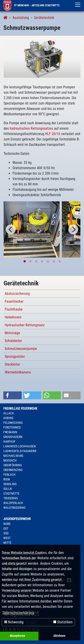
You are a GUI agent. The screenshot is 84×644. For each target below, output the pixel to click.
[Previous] (11, 229)
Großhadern (13, 437)
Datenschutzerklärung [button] (18, 613)
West (7, 538)
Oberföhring (13, 465)
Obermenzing (13, 470)
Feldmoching (13, 423)
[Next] (73, 229)
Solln (8, 489)
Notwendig (14, 622)
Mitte (7, 543)
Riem (7, 479)
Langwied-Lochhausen (20, 446)
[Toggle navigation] (78, 5)
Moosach (10, 460)
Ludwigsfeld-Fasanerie (20, 451)
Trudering (11, 498)
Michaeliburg (13, 456)
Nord (7, 524)
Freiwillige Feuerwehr (20, 409)
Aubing (8, 418)
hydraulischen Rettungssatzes (31, 128)
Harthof (9, 442)
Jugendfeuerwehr (17, 519)
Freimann (10, 432)
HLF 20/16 (53, 134)
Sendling (10, 484)
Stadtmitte (11, 493)
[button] (13, 395)
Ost (6, 529)
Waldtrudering (14, 508)
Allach (9, 413)
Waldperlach (13, 503)
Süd (6, 533)
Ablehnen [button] (59, 636)
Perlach (9, 475)
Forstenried (12, 427)
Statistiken (63, 622)
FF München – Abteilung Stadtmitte (32, 5)
